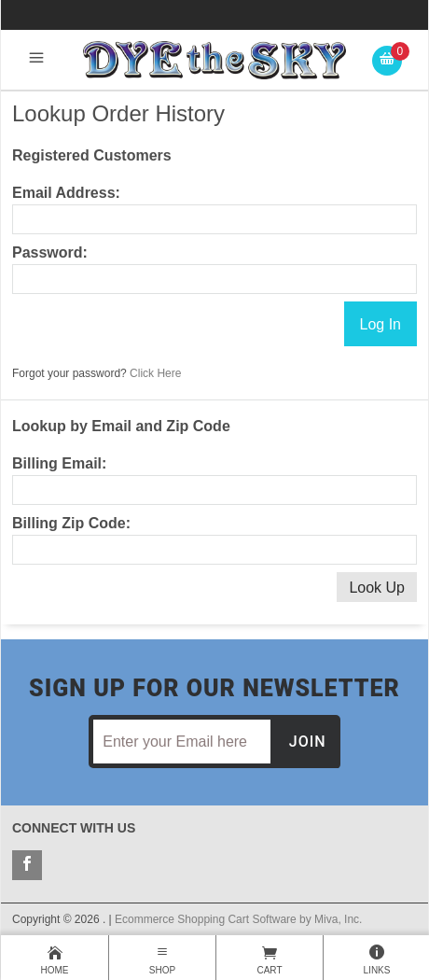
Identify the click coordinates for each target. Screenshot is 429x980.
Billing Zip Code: (71, 523)
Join (308, 742)
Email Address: (66, 193)
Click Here (155, 373)
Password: (50, 252)
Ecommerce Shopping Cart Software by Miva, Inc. (238, 919)
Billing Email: (59, 463)
